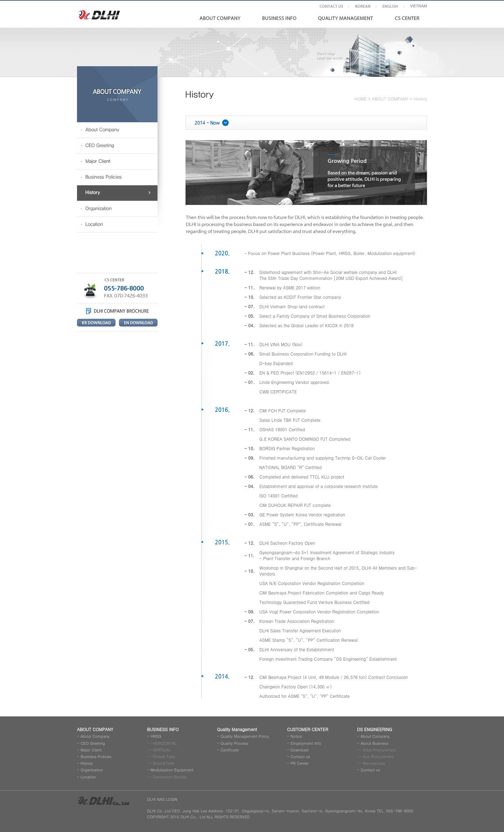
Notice (296, 736)
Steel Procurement (379, 750)
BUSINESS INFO (163, 729)
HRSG (156, 736)
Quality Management (237, 729)
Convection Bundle (170, 777)
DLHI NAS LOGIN (162, 799)
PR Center (300, 763)
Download (299, 750)
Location (88, 777)
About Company (95, 736)
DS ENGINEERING (374, 729)
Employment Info (306, 743)
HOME (360, 99)
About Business (374, 743)
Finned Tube (164, 757)
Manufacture (374, 763)
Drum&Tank (163, 763)
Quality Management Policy (245, 736)
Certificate (230, 750)
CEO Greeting (93, 743)
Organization (92, 770)
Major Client (91, 750)
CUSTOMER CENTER (307, 729)
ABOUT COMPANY (390, 99)
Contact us (300, 757)
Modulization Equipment (172, 770)
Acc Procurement (378, 757)
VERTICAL (162, 750)
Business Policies (96, 757)
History (87, 763)
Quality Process (234, 743)
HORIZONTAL (165, 743)
